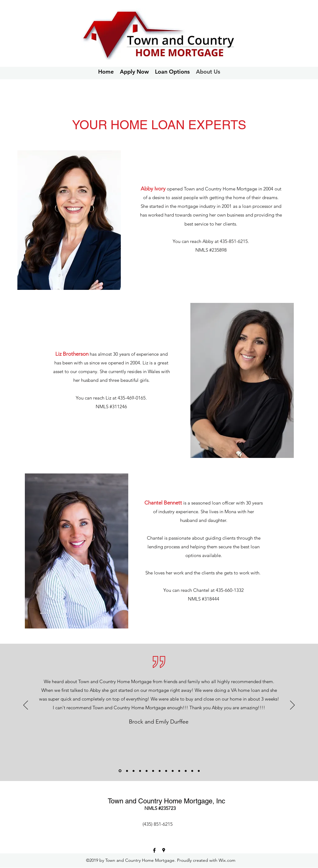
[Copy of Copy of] (192, 771)
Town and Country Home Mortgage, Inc (166, 801)
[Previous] (26, 706)
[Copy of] (186, 771)
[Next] (292, 706)
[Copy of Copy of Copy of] (199, 771)
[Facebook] (154, 850)
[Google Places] (164, 850)
